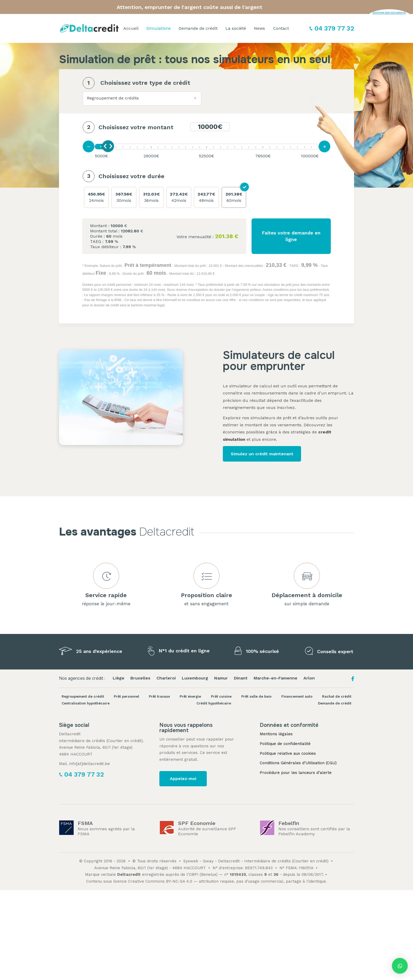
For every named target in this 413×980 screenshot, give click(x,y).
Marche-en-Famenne (276, 678)
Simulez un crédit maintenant (262, 454)
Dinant (241, 678)
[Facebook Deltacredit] (353, 680)
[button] (400, 966)
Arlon (309, 678)
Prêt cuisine (221, 696)
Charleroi (166, 678)
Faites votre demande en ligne (291, 236)
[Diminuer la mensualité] (89, 146)
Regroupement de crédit (83, 696)
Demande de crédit (198, 28)
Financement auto (297, 696)
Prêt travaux (159, 696)
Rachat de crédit (337, 696)
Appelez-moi (183, 779)
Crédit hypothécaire (214, 703)
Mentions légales (276, 734)
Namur (221, 678)
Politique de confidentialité (285, 744)
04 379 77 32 (334, 28)
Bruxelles (140, 678)
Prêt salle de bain (256, 696)
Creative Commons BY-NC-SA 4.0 (160, 881)
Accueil (131, 28)
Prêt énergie (190, 696)
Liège (119, 678)
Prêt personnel (126, 696)
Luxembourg (195, 678)
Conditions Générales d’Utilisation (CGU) (298, 763)
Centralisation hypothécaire (86, 703)
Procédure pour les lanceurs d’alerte (296, 773)
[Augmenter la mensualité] (324, 146)
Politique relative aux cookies (288, 753)
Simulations (159, 28)
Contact (281, 28)
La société (236, 28)
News (259, 28)
